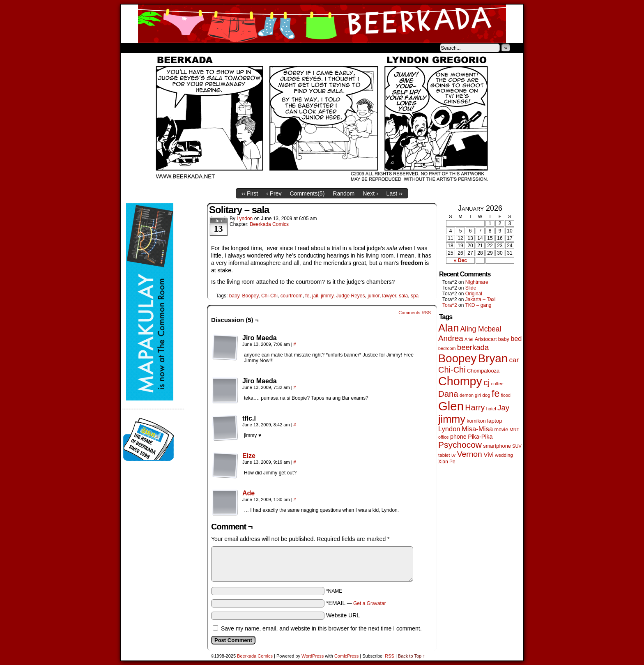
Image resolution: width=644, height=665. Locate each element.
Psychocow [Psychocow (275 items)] (460, 445)
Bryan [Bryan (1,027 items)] (493, 358)
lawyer (389, 296)
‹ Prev (274, 193)
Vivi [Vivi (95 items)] (489, 454)
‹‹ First (250, 193)
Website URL (343, 615)
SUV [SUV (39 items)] (517, 446)
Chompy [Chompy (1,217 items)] (460, 381)
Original (474, 294)
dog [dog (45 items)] (486, 395)
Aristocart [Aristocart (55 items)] (486, 339)
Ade (248, 493)
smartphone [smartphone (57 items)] (497, 446)
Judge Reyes (350, 296)
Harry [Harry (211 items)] (475, 407)
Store (182, 48)
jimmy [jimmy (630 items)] (452, 419)
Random (344, 193)
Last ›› (395, 193)
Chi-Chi (269, 296)
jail (315, 296)
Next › (370, 193)
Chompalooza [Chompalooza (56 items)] (483, 371)
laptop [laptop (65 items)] (495, 421)
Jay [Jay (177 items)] (503, 408)
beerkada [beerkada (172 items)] (473, 347)
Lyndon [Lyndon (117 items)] (449, 429)
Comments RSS (415, 313)
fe (307, 296)
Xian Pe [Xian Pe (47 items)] (447, 462)
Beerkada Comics (322, 24)
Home (132, 48)
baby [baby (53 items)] (504, 339)
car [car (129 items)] (514, 360)
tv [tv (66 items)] (454, 455)
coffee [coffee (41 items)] (497, 384)
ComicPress (346, 656)
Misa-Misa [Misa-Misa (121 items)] (477, 429)
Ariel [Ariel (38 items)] (469, 339)
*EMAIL (356, 603)
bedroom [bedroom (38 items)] (447, 348)
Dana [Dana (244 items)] (448, 394)
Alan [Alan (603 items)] (448, 328)
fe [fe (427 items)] (496, 393)
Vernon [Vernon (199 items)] (470, 454)
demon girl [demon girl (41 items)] (470, 395)
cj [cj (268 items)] (486, 382)
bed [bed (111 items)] (516, 338)
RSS (390, 656)
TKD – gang (478, 305)
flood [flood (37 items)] (506, 395)
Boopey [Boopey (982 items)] (457, 358)
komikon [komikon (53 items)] (476, 421)
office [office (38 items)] (444, 437)
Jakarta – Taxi (481, 299)
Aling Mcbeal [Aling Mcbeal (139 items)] (481, 329)
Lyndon (245, 219)
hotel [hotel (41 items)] (491, 409)
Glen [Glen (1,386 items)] (451, 406)
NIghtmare (477, 282)
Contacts (213, 48)
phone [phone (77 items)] (458, 437)
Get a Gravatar (369, 603)
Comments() (307, 193)
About (156, 48)
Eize (249, 456)
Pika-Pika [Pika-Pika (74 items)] (480, 437)
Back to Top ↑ (412, 656)
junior (374, 296)
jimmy (327, 296)
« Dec (460, 260)
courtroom (292, 296)
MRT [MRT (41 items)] (514, 430)
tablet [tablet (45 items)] (444, 455)
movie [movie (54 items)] (501, 430)
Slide (471, 288)
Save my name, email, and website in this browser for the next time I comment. (321, 628)
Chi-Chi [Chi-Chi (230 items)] (452, 370)
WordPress (313, 656)
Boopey (250, 296)
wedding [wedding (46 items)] (504, 455)
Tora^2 (450, 305)
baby (234, 296)
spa (415, 296)
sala (403, 296)
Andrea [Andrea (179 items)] (451, 338)
